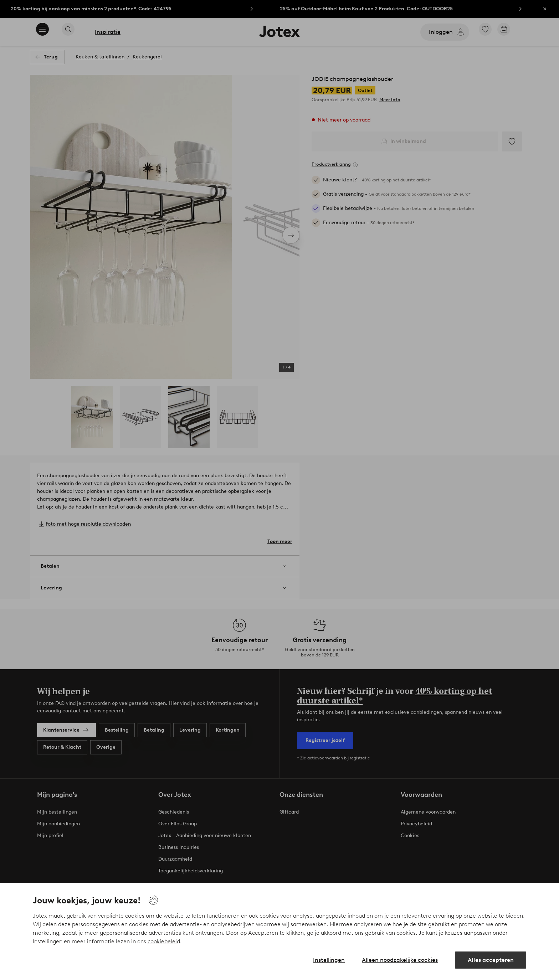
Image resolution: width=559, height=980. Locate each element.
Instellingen (329, 960)
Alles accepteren (491, 960)
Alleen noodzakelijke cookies (400, 960)
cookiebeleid (164, 941)
